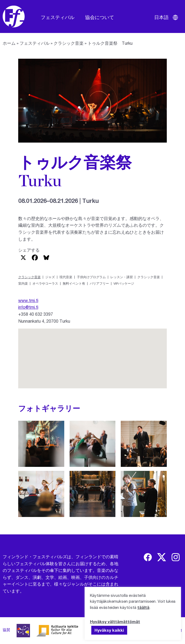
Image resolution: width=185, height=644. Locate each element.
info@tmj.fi (28, 307)
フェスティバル (58, 17)
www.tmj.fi (28, 300)
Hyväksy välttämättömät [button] (115, 621)
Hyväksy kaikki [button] (109, 630)
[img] (148, 557)
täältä (143, 607)
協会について (100, 17)
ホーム (9, 43)
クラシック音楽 (69, 43)
